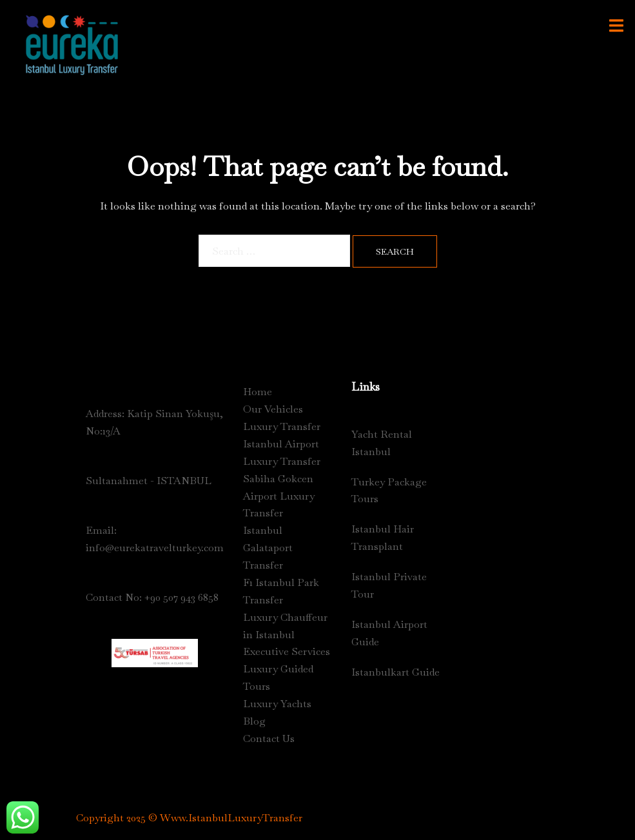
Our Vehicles (273, 409)
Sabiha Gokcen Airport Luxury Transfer (279, 496)
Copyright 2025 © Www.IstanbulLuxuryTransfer (189, 818)
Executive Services (287, 651)
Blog (254, 721)
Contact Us (269, 738)
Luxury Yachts (277, 704)
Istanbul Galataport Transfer (268, 548)
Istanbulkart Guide (396, 672)
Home (258, 392)
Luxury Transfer (282, 426)
